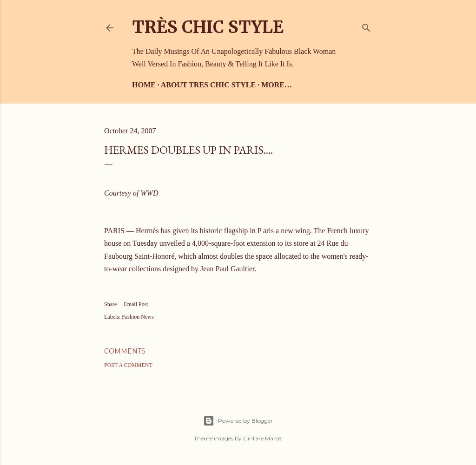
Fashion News (138, 317)
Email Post (136, 304)
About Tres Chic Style (208, 85)
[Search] (366, 26)
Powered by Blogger (238, 421)
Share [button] (110, 304)
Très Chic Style (208, 27)
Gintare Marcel (263, 438)
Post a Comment (128, 365)
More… (277, 85)
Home (144, 85)
